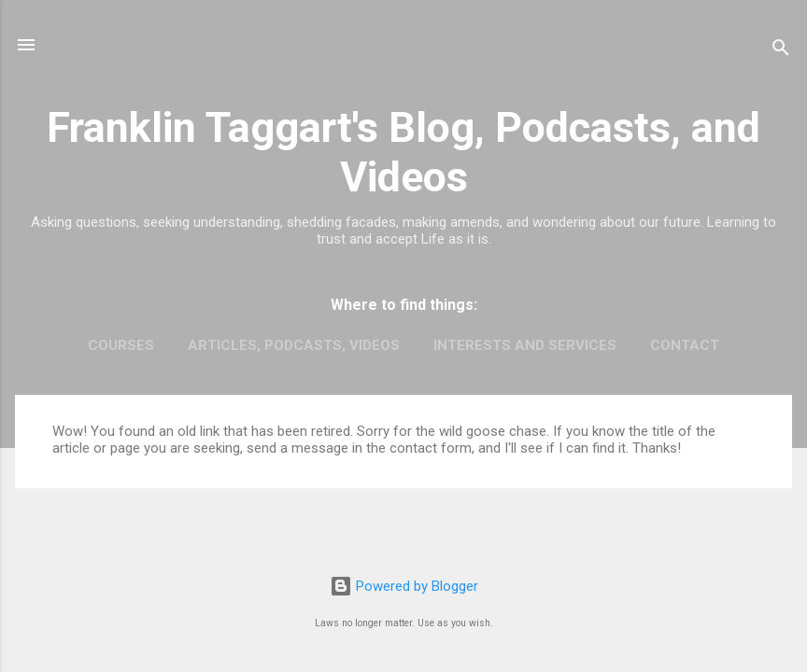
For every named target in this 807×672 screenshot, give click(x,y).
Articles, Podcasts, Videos (294, 345)
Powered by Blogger (404, 586)
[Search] (781, 51)
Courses (121, 345)
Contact (685, 345)
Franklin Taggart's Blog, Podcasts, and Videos (403, 152)
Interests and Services (525, 345)
